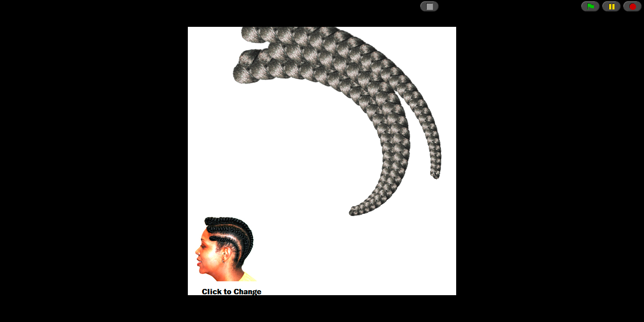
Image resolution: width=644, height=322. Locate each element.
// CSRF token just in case (322, 161)
